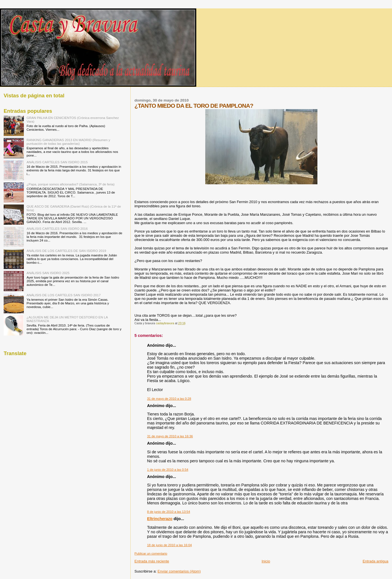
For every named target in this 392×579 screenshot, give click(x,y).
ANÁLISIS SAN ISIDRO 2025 (48, 273)
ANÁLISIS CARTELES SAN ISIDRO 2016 (57, 228)
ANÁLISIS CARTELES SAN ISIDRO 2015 (57, 162)
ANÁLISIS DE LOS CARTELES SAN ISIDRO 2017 (64, 295)
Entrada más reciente (152, 561)
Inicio (266, 561)
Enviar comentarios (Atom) (179, 571)
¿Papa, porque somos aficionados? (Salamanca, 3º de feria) (71, 184)
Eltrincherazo (160, 519)
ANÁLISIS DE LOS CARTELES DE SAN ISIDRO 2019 (66, 251)
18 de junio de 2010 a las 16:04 (169, 545)
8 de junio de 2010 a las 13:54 (168, 512)
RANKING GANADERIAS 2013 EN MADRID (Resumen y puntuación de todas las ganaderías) (68, 142)
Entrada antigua (375, 561)
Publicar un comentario (151, 553)
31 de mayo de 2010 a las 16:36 (170, 436)
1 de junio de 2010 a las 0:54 (168, 470)
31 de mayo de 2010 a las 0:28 (169, 399)
